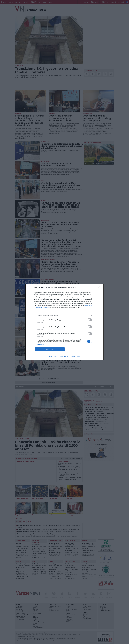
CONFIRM (50, 349)
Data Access (64, 356)
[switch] (90, 320)
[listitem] (65, 315)
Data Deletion (53, 356)
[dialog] (65, 322)
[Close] (100, 288)
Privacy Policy (76, 356)
